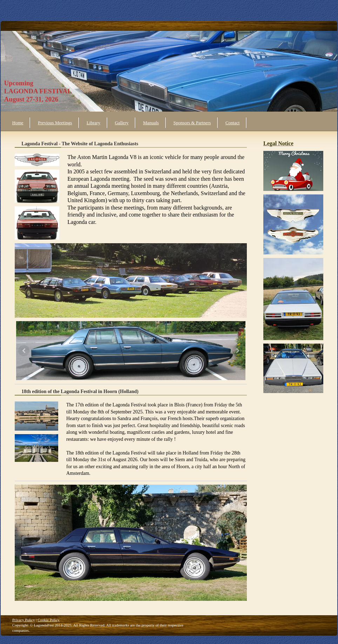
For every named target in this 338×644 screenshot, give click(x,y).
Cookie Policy (49, 620)
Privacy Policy (23, 620)
